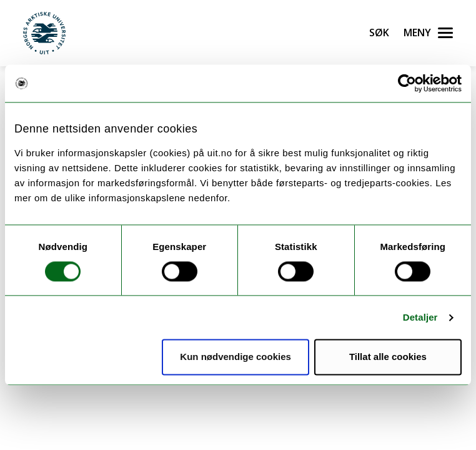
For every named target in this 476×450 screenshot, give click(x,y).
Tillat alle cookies (388, 357)
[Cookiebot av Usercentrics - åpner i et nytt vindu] (407, 83)
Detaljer (420, 317)
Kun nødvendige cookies (236, 357)
